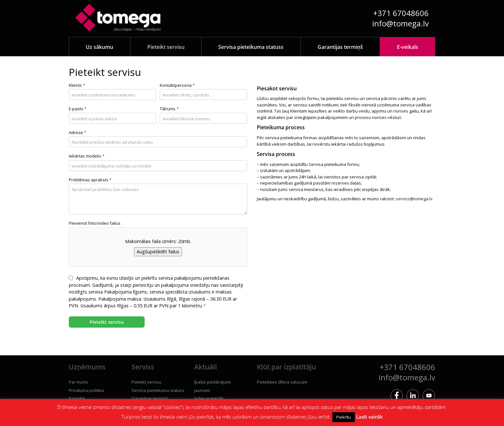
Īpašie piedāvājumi (212, 382)
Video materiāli (209, 398)
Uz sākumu (99, 47)
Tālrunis (169, 109)
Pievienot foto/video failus (95, 223)
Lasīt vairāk (369, 417)
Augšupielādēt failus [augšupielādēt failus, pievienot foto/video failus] (158, 252)
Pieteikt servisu (166, 47)
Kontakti (77, 398)
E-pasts (78, 109)
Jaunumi (202, 390)
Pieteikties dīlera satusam (282, 382)
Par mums (79, 382)
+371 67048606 (401, 13)
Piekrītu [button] (344, 417)
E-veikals (408, 47)
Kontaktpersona (177, 86)
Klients (77, 86)
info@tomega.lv (401, 23)
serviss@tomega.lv (414, 199)
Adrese (77, 133)
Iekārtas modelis (87, 156)
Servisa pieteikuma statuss (251, 47)
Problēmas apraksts (90, 180)
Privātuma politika (86, 390)
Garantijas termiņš (340, 47)
